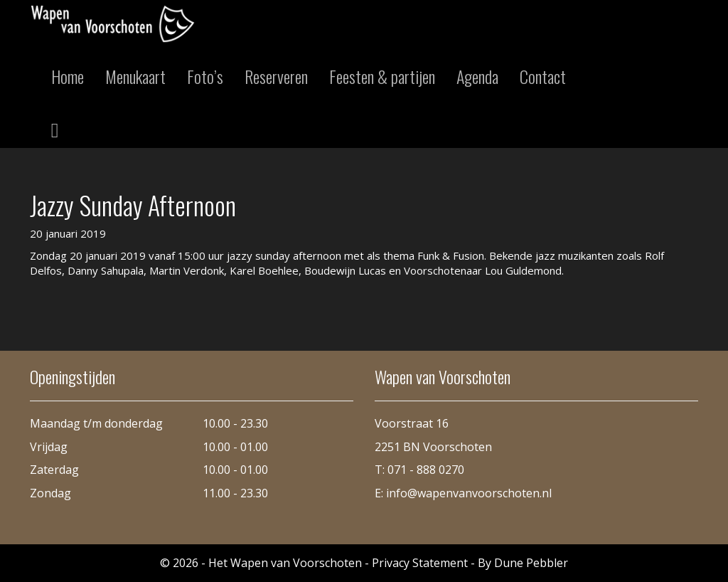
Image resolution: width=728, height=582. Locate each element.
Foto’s (205, 76)
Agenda (477, 76)
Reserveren (276, 76)
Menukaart (135, 76)
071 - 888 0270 (426, 470)
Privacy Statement (420, 563)
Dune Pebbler (531, 563)
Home (68, 76)
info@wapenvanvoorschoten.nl (469, 493)
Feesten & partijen (382, 76)
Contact (543, 76)
